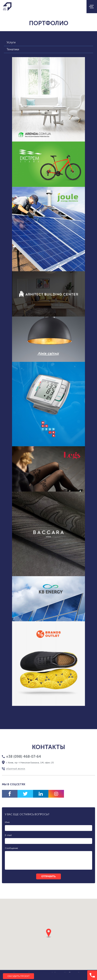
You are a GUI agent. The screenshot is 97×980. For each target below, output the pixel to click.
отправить (48, 876)
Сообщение (11, 848)
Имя (7, 822)
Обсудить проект (18, 976)
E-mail (8, 835)
